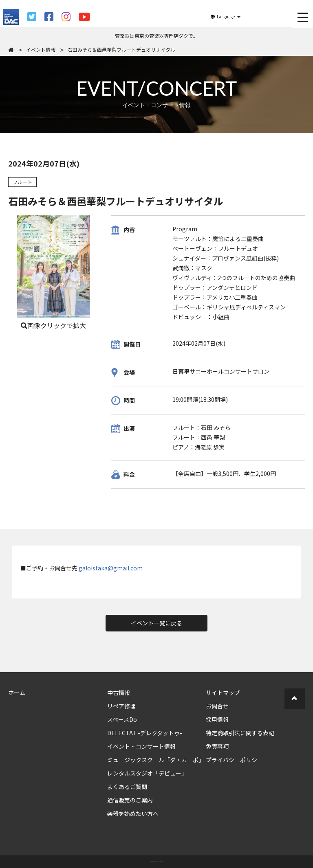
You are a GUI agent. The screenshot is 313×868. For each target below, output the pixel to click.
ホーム (17, 693)
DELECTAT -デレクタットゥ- (145, 733)
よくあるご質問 (127, 787)
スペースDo (122, 719)
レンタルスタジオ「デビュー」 (147, 773)
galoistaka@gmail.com (111, 568)
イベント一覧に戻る (156, 623)
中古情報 (119, 693)
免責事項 (217, 746)
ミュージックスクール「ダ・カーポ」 (156, 760)
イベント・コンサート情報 (141, 746)
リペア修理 (121, 706)
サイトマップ (223, 693)
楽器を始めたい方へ (133, 813)
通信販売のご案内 (130, 800)
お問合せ (217, 706)
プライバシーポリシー (234, 760)
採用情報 (217, 719)
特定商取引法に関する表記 (240, 733)
